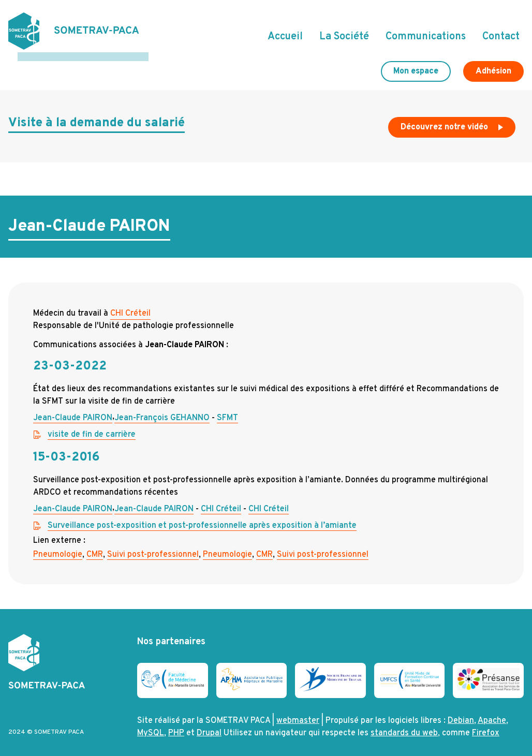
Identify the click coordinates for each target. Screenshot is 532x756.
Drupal (209, 725)
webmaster (298, 713)
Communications (426, 33)
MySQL (151, 725)
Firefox (486, 725)
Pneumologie (58, 546)
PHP (176, 725)
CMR (95, 546)
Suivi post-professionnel (153, 546)
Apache (492, 713)
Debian (461, 713)
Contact (501, 33)
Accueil (285, 33)
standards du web (404, 725)
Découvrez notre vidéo (453, 121)
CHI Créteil (130, 305)
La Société (344, 33)
